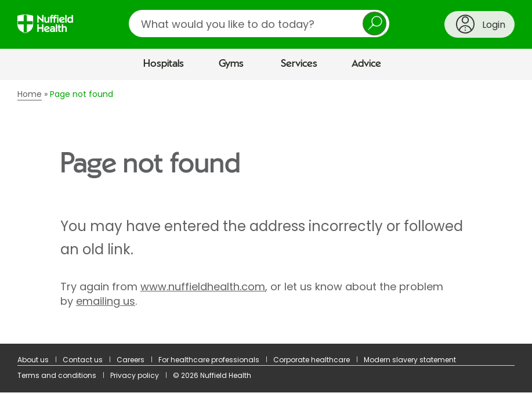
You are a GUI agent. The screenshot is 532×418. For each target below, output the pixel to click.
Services (299, 64)
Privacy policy (135, 375)
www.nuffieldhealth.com (203, 287)
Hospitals (164, 64)
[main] (266, 212)
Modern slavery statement (410, 360)
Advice (366, 64)
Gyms (231, 64)
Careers (131, 360)
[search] (259, 24)
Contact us (83, 360)
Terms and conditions (57, 375)
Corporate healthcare (312, 360)
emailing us (106, 301)
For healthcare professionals (209, 360)
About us (33, 360)
